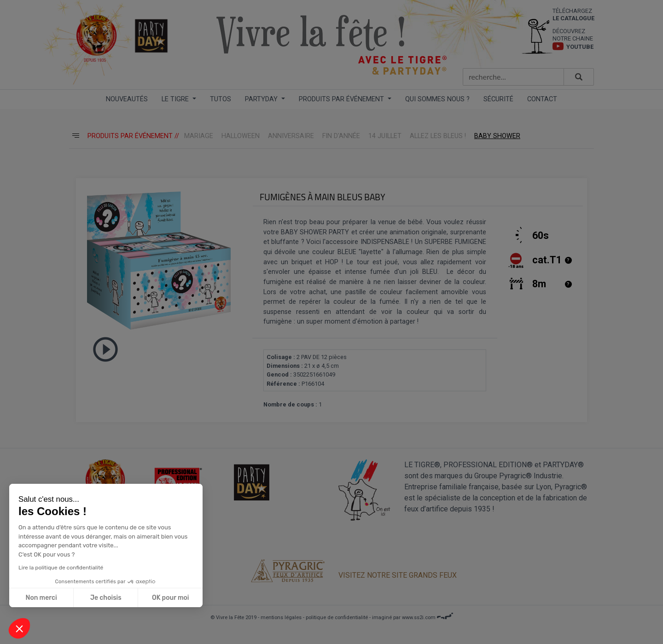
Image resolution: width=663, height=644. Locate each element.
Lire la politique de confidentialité (60, 568)
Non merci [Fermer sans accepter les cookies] (41, 598)
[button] (19, 628)
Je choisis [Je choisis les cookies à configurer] (105, 598)
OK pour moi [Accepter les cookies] (170, 598)
